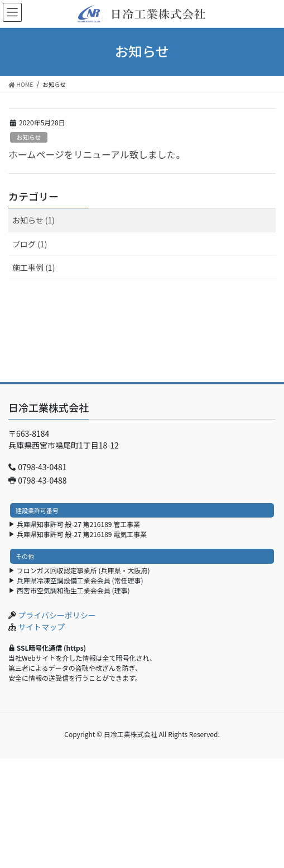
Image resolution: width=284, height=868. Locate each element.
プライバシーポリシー (57, 615)
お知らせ (29, 137)
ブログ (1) (30, 244)
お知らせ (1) (33, 220)
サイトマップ (41, 627)
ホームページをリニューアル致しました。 (97, 154)
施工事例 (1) (33, 267)
